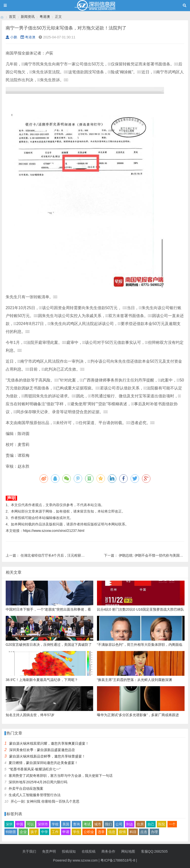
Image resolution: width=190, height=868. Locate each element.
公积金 (89, 832)
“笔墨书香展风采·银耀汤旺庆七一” (35, 769)
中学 (45, 832)
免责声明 (49, 851)
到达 (130, 824)
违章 (101, 832)
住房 (140, 824)
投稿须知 (69, 851)
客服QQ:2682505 (154, 851)
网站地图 (128, 851)
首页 (12, 17)
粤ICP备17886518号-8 (118, 860)
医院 (162, 824)
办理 (154, 832)
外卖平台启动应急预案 (26, 788)
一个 (172, 824)
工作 (55, 832)
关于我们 (29, 851)
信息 (112, 832)
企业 (23, 832)
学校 (55, 824)
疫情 (122, 832)
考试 (87, 824)
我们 (108, 824)
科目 (133, 832)
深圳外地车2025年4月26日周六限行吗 (38, 782)
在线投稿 (89, 851)
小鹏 (11, 37)
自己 (151, 824)
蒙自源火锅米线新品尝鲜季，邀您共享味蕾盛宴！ (47, 756)
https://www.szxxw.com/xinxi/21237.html (54, 531)
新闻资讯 (28, 17)
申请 (66, 832)
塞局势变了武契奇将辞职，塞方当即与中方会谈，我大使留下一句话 (61, 776)
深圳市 (43, 824)
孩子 (34, 832)
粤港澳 (45, 17)
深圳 (9, 824)
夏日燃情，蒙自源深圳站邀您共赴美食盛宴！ (43, 763)
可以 (30, 824)
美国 (66, 824)
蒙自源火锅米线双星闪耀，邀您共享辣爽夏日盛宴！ (49, 743)
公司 (119, 824)
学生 (76, 832)
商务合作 (108, 851)
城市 (98, 824)
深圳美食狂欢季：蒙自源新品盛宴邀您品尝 (42, 750)
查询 (76, 824)
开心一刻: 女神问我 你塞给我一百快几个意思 (45, 801)
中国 (20, 824)
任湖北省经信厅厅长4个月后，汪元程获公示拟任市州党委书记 (68, 555)
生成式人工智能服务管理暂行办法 (35, 795)
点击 (144, 832)
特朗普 (11, 832)
